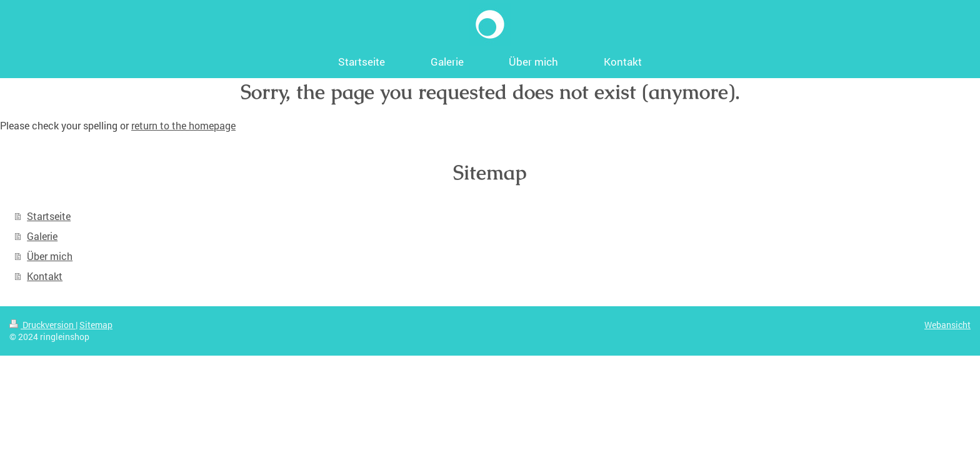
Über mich (50, 256)
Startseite (49, 216)
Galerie (42, 236)
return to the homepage (183, 125)
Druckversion (42, 325)
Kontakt (45, 276)
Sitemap (96, 325)
